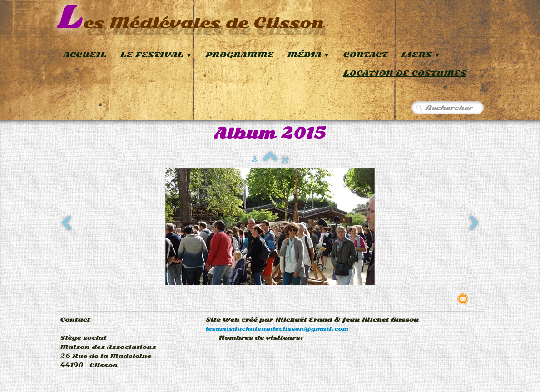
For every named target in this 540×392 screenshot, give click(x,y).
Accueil (85, 55)
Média (308, 55)
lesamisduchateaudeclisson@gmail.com (277, 329)
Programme (239, 55)
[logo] (191, 18)
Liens (421, 55)
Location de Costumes (405, 73)
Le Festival (156, 55)
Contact (366, 55)
